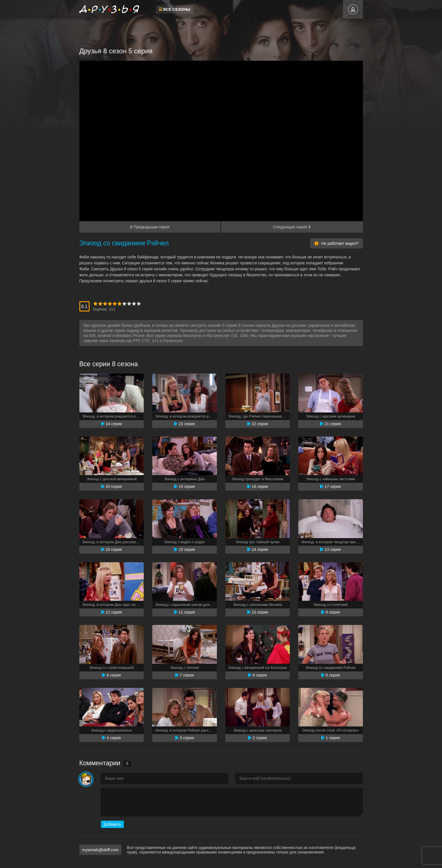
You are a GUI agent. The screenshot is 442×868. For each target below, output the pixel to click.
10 (139, 304)
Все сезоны (175, 9)
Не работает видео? (336, 243)
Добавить (113, 824)
